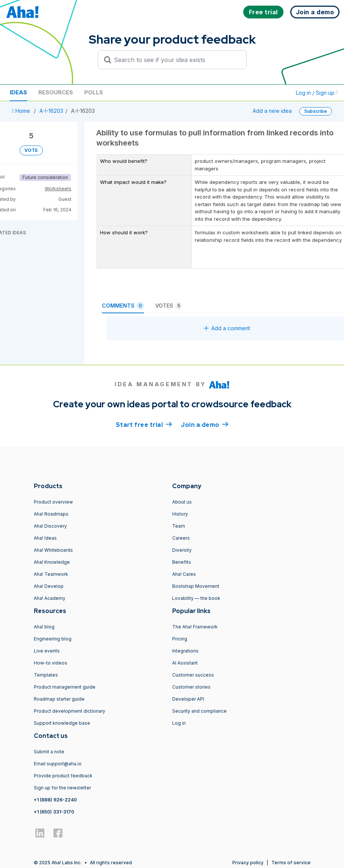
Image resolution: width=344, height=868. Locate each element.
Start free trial (144, 424)
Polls (94, 92)
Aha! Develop (49, 586)
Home (22, 111)
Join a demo (205, 424)
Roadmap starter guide (59, 699)
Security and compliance (199, 711)
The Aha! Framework (195, 627)
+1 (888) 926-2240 (55, 800)
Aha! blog (44, 627)
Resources (56, 92)
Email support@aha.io (58, 764)
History (180, 514)
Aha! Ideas (45, 538)
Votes (169, 306)
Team (179, 526)
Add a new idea (272, 111)
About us (182, 502)
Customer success (193, 675)
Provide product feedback (63, 776)
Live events (47, 651)
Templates (46, 675)
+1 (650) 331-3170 (54, 812)
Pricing (180, 639)
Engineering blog (53, 639)
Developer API (188, 699)
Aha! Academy (50, 598)
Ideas (18, 92)
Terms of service (291, 863)
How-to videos (51, 663)
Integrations (185, 651)
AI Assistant (185, 663)
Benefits (182, 562)
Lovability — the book (196, 598)
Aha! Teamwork (51, 574)
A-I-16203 (51, 111)
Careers (181, 538)
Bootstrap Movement (196, 586)
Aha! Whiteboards (53, 550)
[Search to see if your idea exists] (176, 60)
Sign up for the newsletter (62, 788)
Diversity (182, 550)
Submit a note (49, 752)
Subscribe (316, 111)
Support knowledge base (62, 723)
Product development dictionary (70, 711)
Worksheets (58, 189)
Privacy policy (248, 863)
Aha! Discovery (50, 526)
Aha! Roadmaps (51, 514)
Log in (179, 723)
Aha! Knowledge (52, 562)
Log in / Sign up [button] (317, 93)
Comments (123, 306)
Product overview (53, 502)
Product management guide (65, 687)
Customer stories (191, 687)
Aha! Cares (184, 574)
